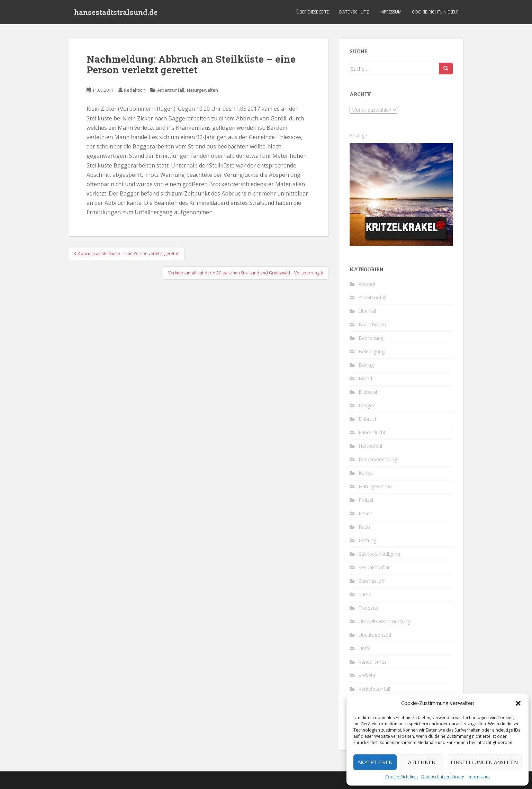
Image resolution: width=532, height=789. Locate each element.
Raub (364, 527)
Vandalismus (373, 662)
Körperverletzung (378, 459)
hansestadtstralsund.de (116, 12)
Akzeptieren (375, 762)
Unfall (365, 648)
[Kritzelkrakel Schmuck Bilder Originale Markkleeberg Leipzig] (401, 194)
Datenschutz (354, 12)
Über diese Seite (313, 12)
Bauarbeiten (372, 324)
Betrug (366, 365)
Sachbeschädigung (379, 554)
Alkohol (367, 284)
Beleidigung (372, 351)
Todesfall (369, 608)
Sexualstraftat (374, 567)
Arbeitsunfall (171, 90)
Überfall (367, 311)
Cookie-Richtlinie (402, 777)
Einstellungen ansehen (484, 762)
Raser (365, 513)
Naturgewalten (202, 90)
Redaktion (135, 90)
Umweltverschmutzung (384, 621)
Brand (365, 378)
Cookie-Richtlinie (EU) (435, 12)
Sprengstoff (372, 581)
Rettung (367, 540)
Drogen (367, 405)
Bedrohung (371, 338)
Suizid (365, 594)
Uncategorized (375, 635)
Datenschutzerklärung (443, 777)
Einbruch (368, 419)
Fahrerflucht (372, 432)
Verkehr (367, 675)
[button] (518, 703)
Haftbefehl (370, 446)
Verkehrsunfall (374, 689)
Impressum (479, 777)
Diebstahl (369, 392)
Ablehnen (422, 762)
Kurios (366, 473)
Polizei (366, 500)
